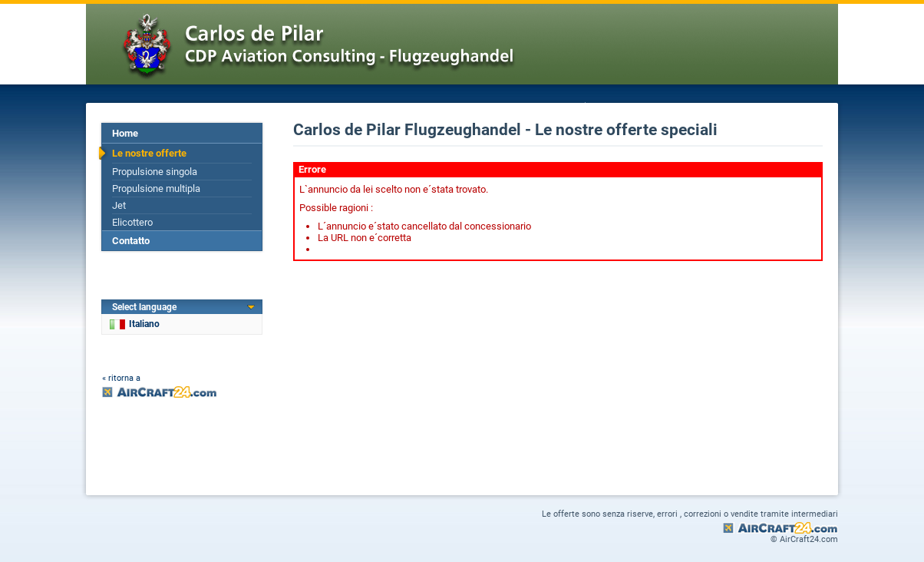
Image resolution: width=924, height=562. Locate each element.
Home (125, 133)
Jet (119, 205)
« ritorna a (121, 378)
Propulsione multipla (156, 188)
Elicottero (132, 222)
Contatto (131, 241)
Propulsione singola (155, 172)
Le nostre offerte (149, 153)
